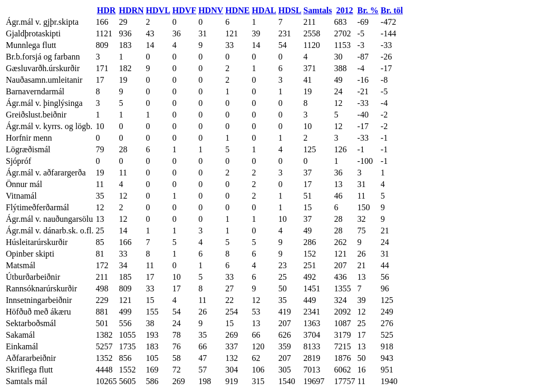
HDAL (264, 10)
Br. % (368, 10)
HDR (107, 10)
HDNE (237, 10)
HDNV (211, 10)
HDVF (184, 10)
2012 (345, 10)
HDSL (290, 10)
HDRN (131, 10)
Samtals (317, 10)
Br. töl (392, 10)
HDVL (158, 10)
